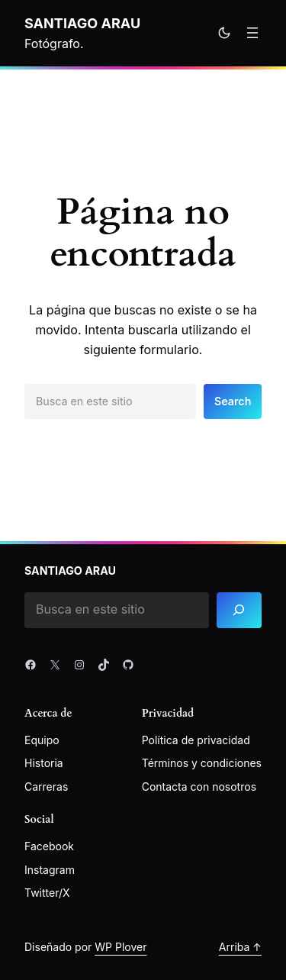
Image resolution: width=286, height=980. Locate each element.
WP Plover (121, 947)
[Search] (239, 610)
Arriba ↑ (240, 947)
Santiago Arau (82, 23)
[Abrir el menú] (252, 33)
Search (233, 401)
